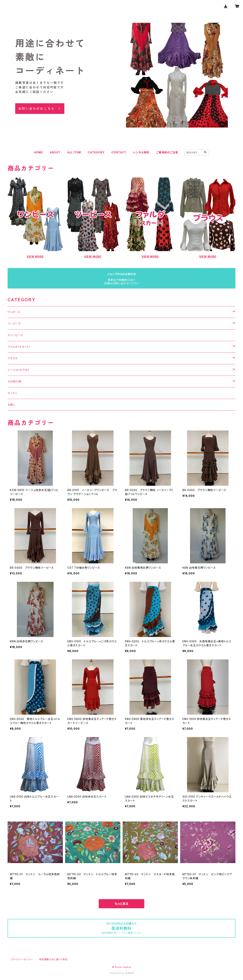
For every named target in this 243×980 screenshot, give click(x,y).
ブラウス (13, 358)
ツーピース (14, 324)
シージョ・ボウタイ (19, 370)
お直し (11, 405)
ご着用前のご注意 (167, 152)
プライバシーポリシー (22, 959)
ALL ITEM (74, 152)
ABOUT (55, 152)
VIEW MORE (35, 257)
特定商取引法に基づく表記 (53, 959)
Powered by (121, 973)
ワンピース (14, 312)
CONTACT (119, 152)
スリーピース (15, 335)
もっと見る (121, 904)
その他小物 (14, 381)
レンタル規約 (141, 152)
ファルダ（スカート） (19, 347)
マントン (12, 393)
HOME (38, 152)
